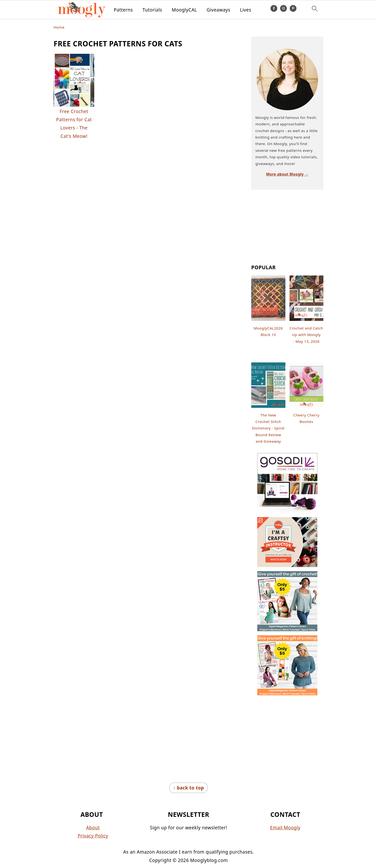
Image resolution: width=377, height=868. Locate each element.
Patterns (123, 10)
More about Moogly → (287, 174)
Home (59, 27)
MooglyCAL (184, 10)
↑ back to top (188, 788)
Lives (246, 10)
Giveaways (218, 10)
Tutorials (152, 10)
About (93, 828)
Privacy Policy (93, 836)
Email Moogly (285, 828)
